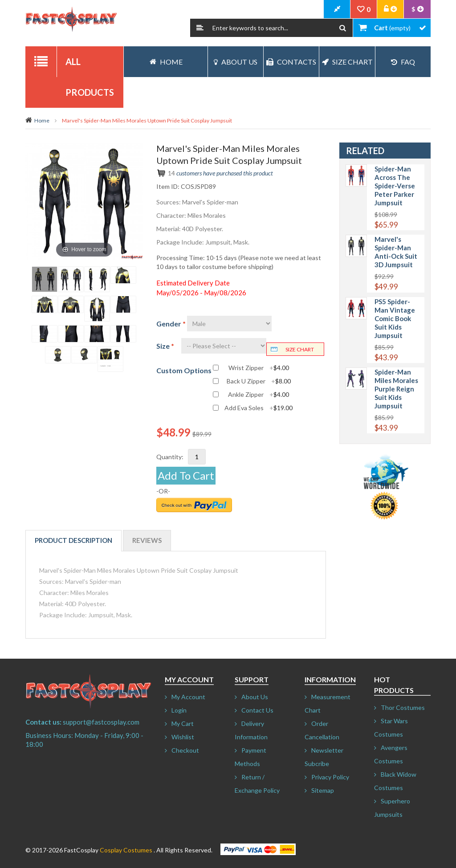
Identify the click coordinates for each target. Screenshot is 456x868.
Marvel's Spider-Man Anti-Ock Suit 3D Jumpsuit (396, 252)
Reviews (147, 540)
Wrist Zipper (259, 368)
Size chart (300, 349)
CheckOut (337, 9)
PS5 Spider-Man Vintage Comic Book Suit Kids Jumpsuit (395, 318)
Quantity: (170, 457)
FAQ (403, 62)
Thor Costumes (403, 707)
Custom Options (184, 370)
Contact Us (257, 710)
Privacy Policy (330, 777)
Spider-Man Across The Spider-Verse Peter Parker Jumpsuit (395, 186)
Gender (171, 324)
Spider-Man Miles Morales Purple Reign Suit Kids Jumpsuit (396, 389)
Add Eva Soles (259, 408)
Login (179, 710)
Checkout (185, 750)
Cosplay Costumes (126, 850)
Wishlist (183, 737)
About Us (236, 62)
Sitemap (323, 790)
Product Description (73, 540)
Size (165, 346)
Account (391, 9)
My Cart (183, 723)
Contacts (291, 62)
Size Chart (347, 62)
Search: (200, 28)
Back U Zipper (259, 381)
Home (42, 120)
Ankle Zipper (259, 395)
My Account (188, 697)
